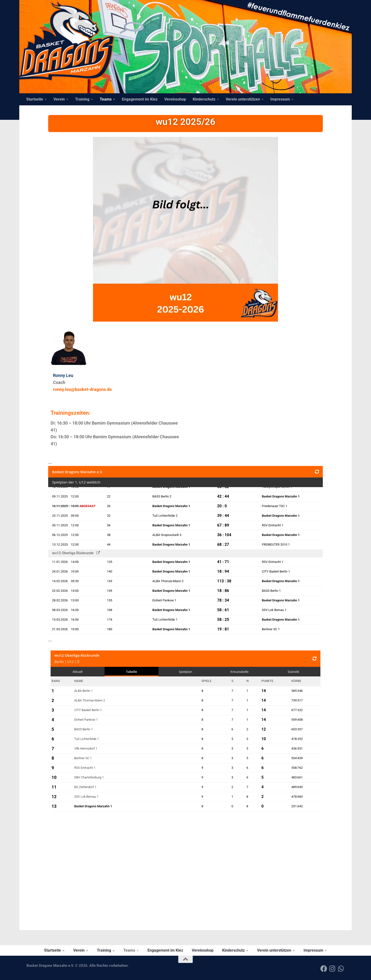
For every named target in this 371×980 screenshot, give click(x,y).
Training (82, 99)
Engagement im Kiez (140, 99)
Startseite (35, 99)
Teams (106, 99)
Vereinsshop (175, 99)
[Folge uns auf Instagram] (332, 969)
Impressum (280, 99)
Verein (59, 99)
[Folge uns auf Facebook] (324, 969)
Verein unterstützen (243, 99)
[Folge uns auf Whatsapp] (341, 969)
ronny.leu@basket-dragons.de (82, 389)
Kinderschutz (204, 99)
